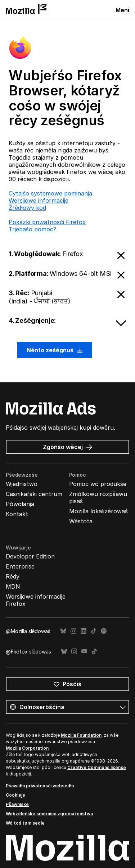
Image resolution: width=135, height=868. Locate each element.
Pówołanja (20, 504)
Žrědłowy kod (27, 208)
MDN (13, 586)
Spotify (104, 631)
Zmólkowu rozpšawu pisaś (98, 497)
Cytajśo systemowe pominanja (50, 193)
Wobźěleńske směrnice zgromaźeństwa (49, 814)
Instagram (73, 631)
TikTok (94, 631)
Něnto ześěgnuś (55, 350)
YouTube (84, 652)
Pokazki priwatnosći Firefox (47, 222)
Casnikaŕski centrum (34, 494)
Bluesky (63, 631)
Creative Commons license (97, 767)
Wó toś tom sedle (25, 823)
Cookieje (15, 795)
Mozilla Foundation (81, 735)
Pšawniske (17, 804)
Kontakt (17, 514)
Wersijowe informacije (39, 201)
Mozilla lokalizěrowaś (98, 511)
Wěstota (81, 521)
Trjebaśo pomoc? (32, 229)
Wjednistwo (22, 484)
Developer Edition (30, 556)
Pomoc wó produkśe (98, 484)
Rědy (13, 576)
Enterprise (20, 566)
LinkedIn (84, 631)
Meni (122, 10)
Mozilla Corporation (27, 748)
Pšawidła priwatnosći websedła (40, 786)
